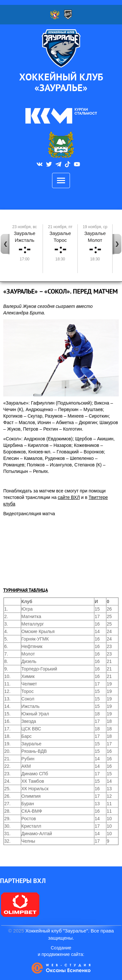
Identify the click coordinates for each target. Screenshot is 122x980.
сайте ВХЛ (69, 497)
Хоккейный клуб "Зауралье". (57, 931)
